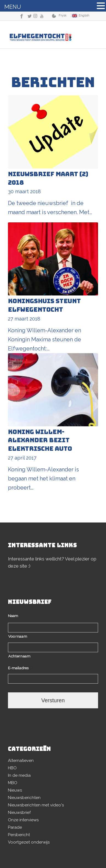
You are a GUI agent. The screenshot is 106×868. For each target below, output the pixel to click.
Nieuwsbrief (19, 812)
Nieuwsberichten (24, 798)
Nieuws (15, 790)
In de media (19, 775)
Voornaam (18, 636)
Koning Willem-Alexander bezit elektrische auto (40, 440)
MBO (13, 783)
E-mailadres (20, 668)
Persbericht (19, 835)
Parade (15, 827)
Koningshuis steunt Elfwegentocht (44, 305)
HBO (12, 768)
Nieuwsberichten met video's (36, 805)
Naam (15, 616)
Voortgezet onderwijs (29, 842)
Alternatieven (21, 761)
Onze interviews (23, 820)
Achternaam (19, 656)
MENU (13, 7)
